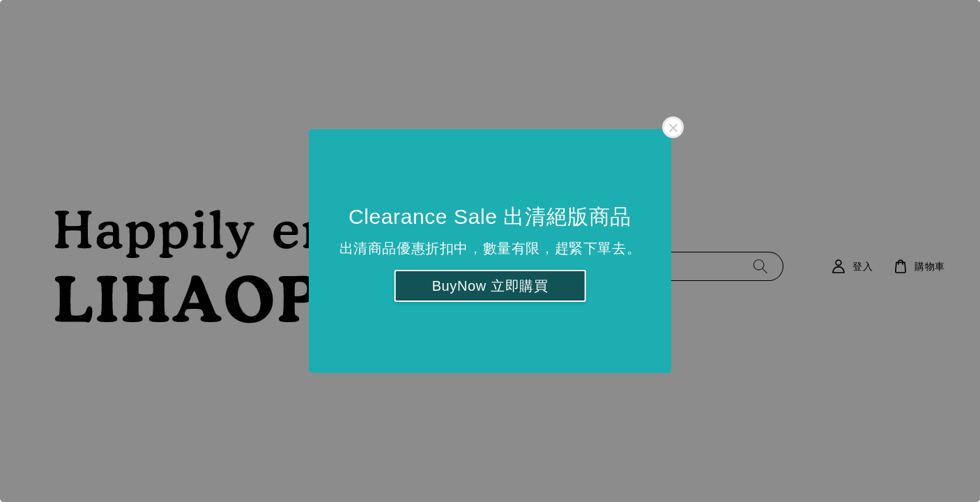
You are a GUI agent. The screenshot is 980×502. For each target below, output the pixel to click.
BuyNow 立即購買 (490, 286)
